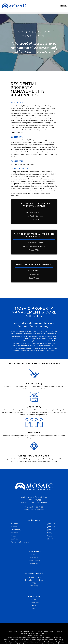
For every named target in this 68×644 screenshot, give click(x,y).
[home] (15, 6)
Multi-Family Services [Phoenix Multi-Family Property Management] (34, 216)
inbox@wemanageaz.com (34, 510)
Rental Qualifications (34, 580)
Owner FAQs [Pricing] (34, 220)
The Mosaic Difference (34, 271)
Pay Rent (34, 557)
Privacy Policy (39, 636)
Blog (34, 608)
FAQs (34, 583)
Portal (34, 555)
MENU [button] (64, 6)
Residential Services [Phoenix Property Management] (34, 212)
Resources (34, 563)
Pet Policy (34, 586)
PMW (45, 633)
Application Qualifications (34, 246)
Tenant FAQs (34, 250)
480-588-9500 (37, 507)
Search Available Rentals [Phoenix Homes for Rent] (34, 243)
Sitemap (29, 636)
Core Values (34, 278)
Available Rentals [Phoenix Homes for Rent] (34, 577)
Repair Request (34, 560)
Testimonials (34, 274)
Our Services (34, 603)
